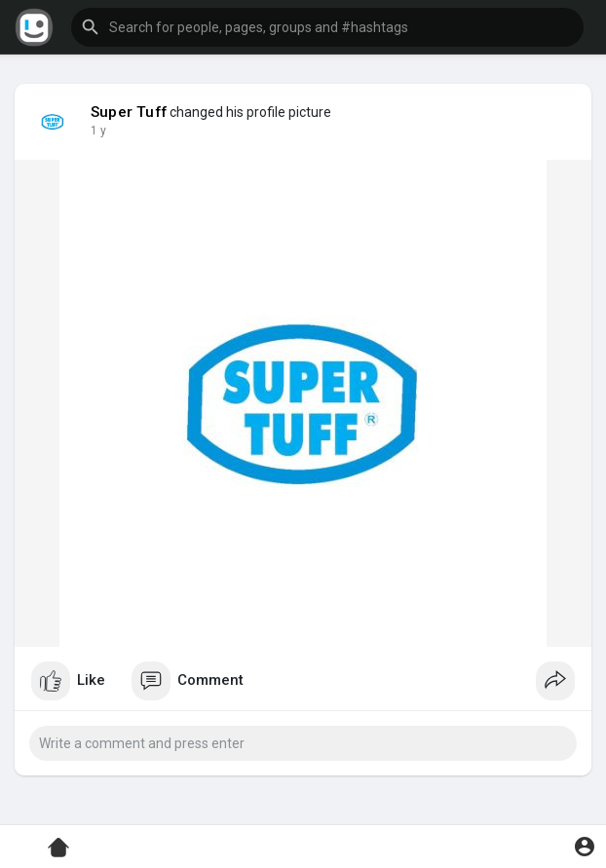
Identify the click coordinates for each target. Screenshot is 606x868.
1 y (98, 131)
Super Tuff (129, 112)
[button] (327, 27)
